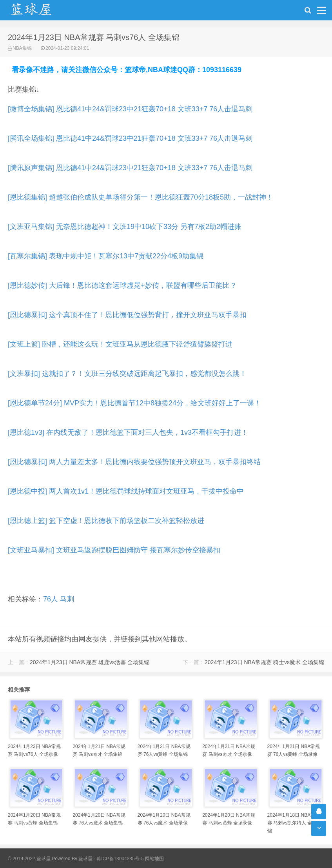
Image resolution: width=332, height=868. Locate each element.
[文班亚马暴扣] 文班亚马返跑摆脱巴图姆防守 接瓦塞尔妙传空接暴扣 (114, 550)
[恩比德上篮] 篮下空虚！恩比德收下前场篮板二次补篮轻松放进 (106, 521)
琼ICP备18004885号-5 (120, 859)
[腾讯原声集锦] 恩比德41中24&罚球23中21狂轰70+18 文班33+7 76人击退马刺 (130, 168)
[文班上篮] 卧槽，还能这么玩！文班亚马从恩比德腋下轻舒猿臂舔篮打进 (120, 344)
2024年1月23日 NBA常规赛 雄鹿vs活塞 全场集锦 (90, 662)
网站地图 (154, 859)
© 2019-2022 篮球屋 (29, 859)
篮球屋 (85, 859)
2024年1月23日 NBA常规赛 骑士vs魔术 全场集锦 (264, 662)
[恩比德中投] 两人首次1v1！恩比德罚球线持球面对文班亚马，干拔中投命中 (126, 491)
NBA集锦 (22, 48)
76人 (51, 599)
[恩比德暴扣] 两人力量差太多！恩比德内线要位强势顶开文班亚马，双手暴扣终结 (134, 462)
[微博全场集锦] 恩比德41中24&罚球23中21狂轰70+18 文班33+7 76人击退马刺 (130, 109)
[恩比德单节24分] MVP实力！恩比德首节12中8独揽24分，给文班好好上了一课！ (134, 403)
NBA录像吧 (39, 10)
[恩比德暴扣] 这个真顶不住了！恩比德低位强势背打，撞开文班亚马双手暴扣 (127, 315)
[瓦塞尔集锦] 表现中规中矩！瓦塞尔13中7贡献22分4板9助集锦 (106, 256)
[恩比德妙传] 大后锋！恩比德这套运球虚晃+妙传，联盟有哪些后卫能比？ (122, 285)
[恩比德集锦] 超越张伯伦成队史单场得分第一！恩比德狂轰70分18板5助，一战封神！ (141, 197)
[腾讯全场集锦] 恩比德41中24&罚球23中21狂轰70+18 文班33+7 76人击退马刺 (130, 138)
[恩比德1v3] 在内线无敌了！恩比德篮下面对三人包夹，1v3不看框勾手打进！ (128, 432)
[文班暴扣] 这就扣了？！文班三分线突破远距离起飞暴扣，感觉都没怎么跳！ (127, 374)
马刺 (67, 599)
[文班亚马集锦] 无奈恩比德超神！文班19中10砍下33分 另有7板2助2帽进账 (125, 227)
